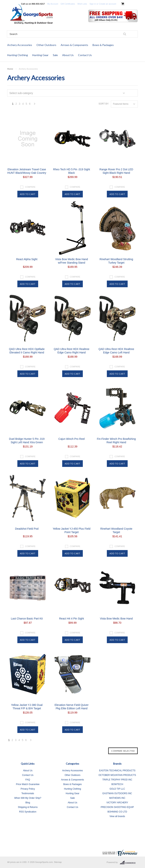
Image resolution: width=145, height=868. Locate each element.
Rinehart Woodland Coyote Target (116, 530)
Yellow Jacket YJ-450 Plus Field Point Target (72, 530)
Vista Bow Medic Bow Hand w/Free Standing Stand (72, 261)
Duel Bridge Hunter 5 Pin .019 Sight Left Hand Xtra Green (27, 441)
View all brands (117, 816)
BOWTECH (117, 784)
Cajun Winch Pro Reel (72, 439)
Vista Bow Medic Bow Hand (116, 619)
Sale (55, 55)
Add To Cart (28, 194)
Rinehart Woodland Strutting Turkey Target (116, 261)
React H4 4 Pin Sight (72, 619)
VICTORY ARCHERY (117, 803)
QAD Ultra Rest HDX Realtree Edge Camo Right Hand (72, 351)
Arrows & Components (74, 45)
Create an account (108, 4)
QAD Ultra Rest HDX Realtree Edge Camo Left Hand (116, 351)
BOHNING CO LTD (117, 812)
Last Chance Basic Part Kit (27, 619)
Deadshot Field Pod (27, 529)
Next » (35, 105)
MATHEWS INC (117, 798)
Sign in (93, 4)
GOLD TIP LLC (117, 789)
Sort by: (104, 104)
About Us (68, 55)
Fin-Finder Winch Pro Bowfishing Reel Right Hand (116, 441)
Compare (30, 187)
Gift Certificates (68, 4)
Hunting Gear (40, 55)
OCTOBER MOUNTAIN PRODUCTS (117, 775)
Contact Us (85, 55)
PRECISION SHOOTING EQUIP (117, 807)
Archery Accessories (20, 45)
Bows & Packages (103, 45)
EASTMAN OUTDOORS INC (117, 793)
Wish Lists (82, 4)
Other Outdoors (46, 45)
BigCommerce (129, 862)
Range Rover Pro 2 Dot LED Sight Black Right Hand (116, 171)
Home (10, 69)
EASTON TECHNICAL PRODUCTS (117, 771)
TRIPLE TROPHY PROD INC (117, 780)
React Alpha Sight (27, 259)
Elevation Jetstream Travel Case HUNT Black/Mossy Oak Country (27, 171)
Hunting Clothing (18, 55)
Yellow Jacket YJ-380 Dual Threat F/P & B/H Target (27, 707)
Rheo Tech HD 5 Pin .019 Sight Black (72, 171)
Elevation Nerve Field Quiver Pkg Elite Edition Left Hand (72, 707)
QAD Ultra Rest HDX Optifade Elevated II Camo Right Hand (27, 351)
